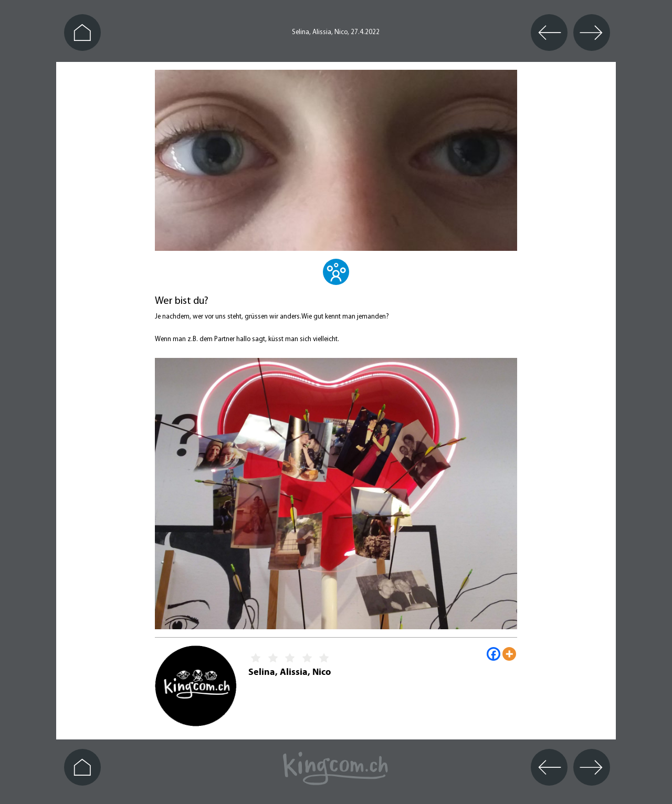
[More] (509, 654)
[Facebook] (493, 654)
